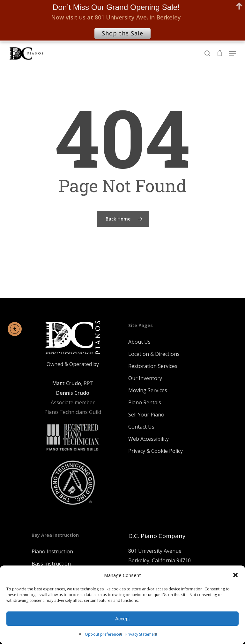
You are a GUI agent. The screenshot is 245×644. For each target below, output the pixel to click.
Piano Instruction (52, 551)
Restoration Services (153, 366)
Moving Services (148, 390)
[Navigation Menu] (233, 53)
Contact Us (141, 427)
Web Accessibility (148, 439)
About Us (139, 342)
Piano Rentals (145, 402)
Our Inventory (145, 378)
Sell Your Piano (146, 415)
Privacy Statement (141, 634)
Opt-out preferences (104, 634)
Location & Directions (154, 354)
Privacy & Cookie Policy (156, 451)
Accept (122, 619)
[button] (235, 575)
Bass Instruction (51, 564)
